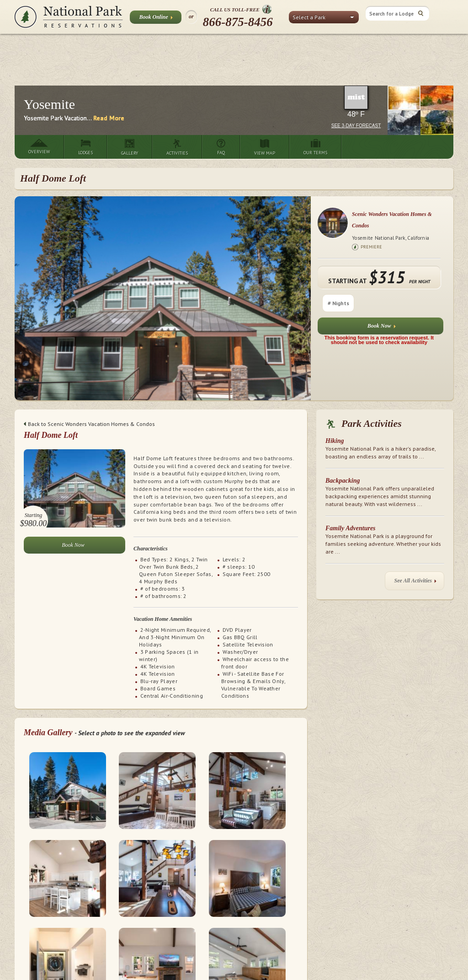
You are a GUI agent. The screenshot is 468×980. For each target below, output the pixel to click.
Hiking (335, 441)
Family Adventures (351, 528)
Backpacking (343, 481)
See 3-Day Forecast (356, 126)
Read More (109, 118)
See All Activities (415, 583)
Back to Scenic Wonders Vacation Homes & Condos (89, 424)
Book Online (156, 19)
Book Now (382, 328)
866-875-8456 (238, 22)
